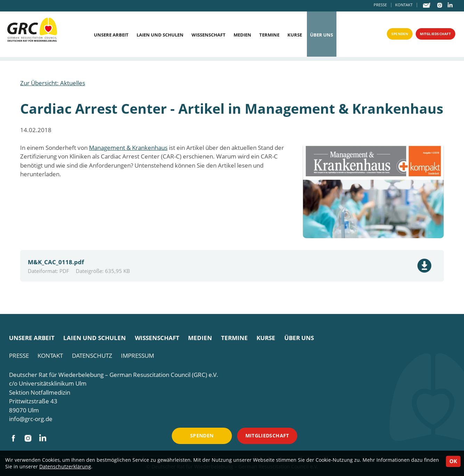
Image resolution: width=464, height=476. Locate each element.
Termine (269, 35)
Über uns (321, 35)
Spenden (388, 35)
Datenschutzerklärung (65, 466)
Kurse (295, 35)
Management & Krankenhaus (128, 148)
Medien (242, 35)
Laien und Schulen (160, 35)
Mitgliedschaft (431, 35)
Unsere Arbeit (111, 35)
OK (453, 461)
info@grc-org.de (31, 419)
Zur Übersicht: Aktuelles (53, 83)
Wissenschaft (209, 35)
